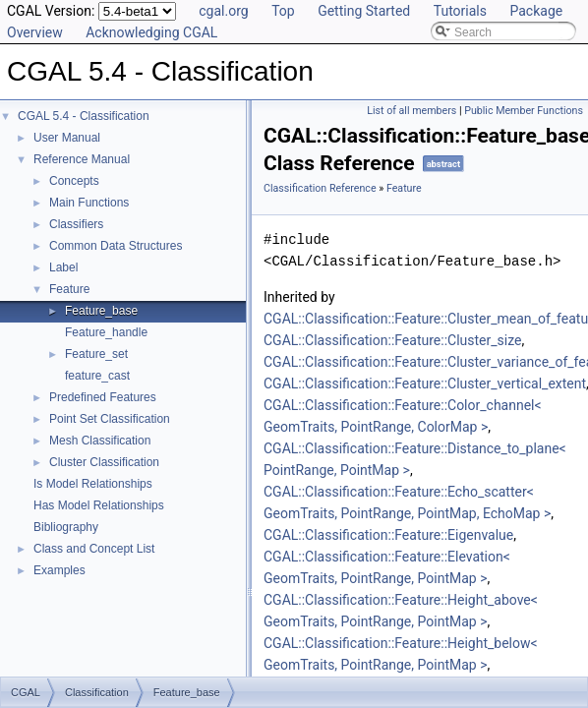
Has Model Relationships (99, 505)
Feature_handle (106, 332)
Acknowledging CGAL (151, 32)
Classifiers (76, 224)
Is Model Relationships (93, 484)
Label (63, 267)
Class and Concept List (94, 549)
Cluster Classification (104, 462)
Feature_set (96, 354)
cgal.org (223, 11)
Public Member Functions (524, 111)
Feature (69, 289)
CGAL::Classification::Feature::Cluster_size (392, 340)
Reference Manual (82, 159)
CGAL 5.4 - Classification (84, 116)
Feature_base (101, 311)
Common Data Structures (116, 246)
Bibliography (66, 527)
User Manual (67, 138)
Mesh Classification (100, 441)
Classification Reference (320, 188)
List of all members (412, 111)
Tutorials (460, 11)
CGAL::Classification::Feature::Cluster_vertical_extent (425, 383)
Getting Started (364, 11)
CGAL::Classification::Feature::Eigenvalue (388, 535)
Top (283, 11)
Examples (59, 570)
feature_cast (97, 376)
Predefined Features (103, 397)
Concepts (74, 181)
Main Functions (89, 203)
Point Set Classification (110, 419)
